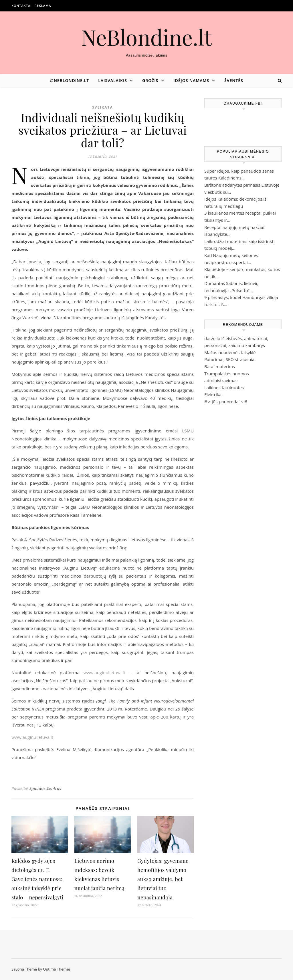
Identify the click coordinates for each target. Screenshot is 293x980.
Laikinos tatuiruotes (224, 388)
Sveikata (103, 107)
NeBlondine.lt (147, 37)
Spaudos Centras (45, 788)
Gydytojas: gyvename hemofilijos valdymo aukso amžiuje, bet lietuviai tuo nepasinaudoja (163, 879)
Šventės (234, 80)
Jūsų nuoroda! (226, 402)
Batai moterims (220, 366)
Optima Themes (57, 969)
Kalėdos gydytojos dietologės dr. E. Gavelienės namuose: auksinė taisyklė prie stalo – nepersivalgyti (37, 879)
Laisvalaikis (113, 80)
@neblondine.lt (69, 80)
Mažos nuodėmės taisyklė (230, 352)
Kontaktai (22, 6)
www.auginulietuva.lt (104, 672)
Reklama (43, 6)
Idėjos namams (191, 80)
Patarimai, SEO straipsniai (230, 359)
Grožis (150, 80)
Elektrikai (213, 394)
